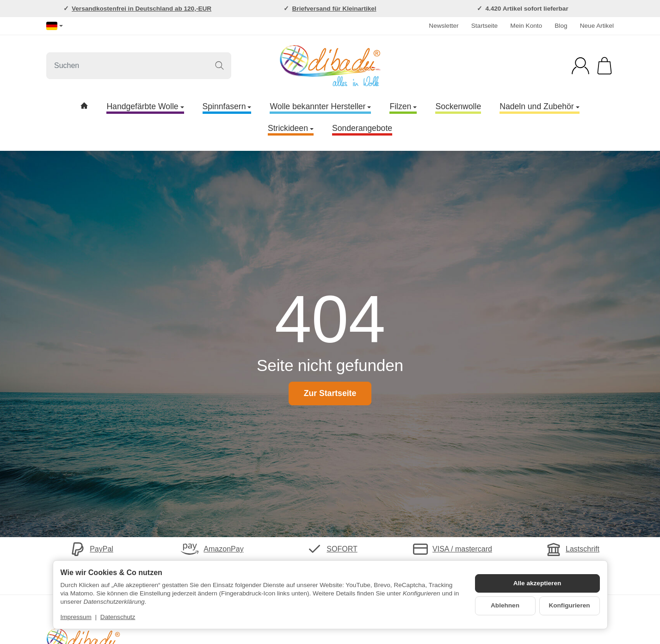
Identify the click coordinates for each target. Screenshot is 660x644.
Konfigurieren (569, 605)
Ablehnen (505, 605)
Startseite (484, 26)
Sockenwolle (458, 106)
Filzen (403, 106)
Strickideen (291, 128)
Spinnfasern (227, 106)
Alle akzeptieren (537, 583)
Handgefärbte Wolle (145, 106)
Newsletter (444, 26)
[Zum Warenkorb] (604, 66)
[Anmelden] (580, 66)
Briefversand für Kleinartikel (334, 9)
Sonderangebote (362, 128)
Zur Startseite (330, 393)
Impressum (76, 617)
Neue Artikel (597, 26)
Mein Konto (526, 26)
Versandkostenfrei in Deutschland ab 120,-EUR (142, 9)
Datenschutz (118, 617)
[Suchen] (139, 66)
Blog (561, 26)
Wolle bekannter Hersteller (320, 106)
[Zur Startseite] (330, 66)
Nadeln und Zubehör (539, 106)
